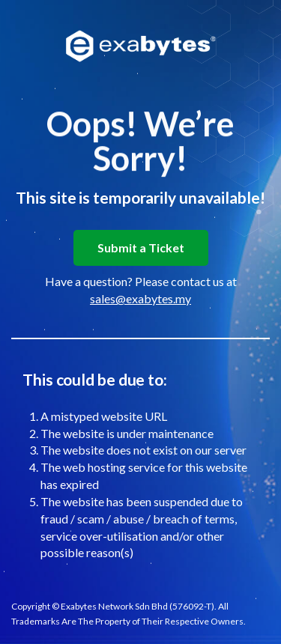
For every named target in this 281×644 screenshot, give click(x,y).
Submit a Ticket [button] (141, 247)
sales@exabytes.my (140, 298)
